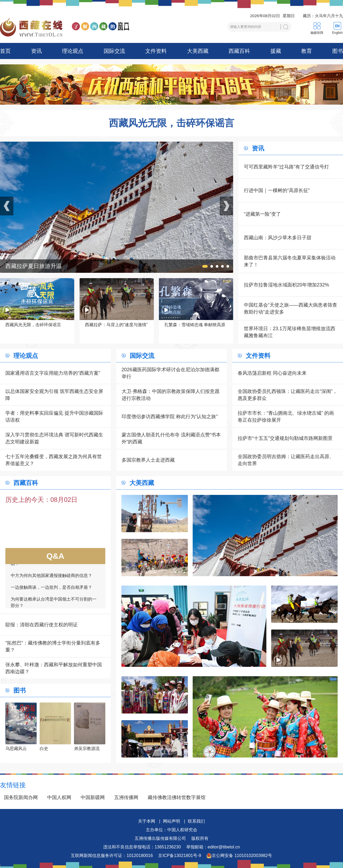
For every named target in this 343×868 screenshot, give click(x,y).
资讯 (36, 51)
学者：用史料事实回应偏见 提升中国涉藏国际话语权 (54, 417)
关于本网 (147, 821)
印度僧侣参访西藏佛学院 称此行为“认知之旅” (170, 417)
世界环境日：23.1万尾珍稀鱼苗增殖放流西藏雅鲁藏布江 (290, 332)
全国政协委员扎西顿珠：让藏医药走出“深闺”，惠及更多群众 (288, 395)
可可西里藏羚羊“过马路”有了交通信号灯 (286, 167)
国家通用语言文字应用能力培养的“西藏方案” (53, 373)
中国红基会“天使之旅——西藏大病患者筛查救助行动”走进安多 (290, 308)
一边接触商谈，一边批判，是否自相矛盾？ (51, 591)
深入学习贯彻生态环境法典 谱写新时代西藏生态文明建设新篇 (54, 438)
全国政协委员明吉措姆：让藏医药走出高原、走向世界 (286, 460)
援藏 (276, 51)
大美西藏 (198, 51)
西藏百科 (239, 51)
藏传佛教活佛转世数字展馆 (177, 797)
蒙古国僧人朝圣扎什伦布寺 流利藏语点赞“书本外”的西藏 (171, 438)
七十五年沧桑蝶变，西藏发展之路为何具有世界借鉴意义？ (54, 460)
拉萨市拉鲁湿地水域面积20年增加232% (286, 285)
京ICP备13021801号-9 (180, 856)
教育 (307, 51)
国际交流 (114, 51)
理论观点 (73, 51)
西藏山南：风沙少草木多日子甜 (278, 238)
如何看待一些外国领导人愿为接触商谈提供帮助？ (54, 564)
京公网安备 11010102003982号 (239, 856)
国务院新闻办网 (21, 797)
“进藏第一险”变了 (262, 214)
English (337, 33)
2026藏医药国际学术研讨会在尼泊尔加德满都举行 (170, 373)
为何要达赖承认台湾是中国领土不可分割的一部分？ (54, 606)
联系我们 (196, 821)
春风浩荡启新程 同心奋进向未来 (272, 373)
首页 (5, 51)
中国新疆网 (93, 797)
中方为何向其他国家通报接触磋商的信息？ (51, 579)
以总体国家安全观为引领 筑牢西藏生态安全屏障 (54, 395)
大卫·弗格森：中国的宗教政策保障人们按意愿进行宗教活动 (171, 395)
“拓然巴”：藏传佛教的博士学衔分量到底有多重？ (53, 646)
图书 (338, 51)
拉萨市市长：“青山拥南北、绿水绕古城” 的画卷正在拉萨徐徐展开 (286, 417)
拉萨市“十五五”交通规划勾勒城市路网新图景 (285, 438)
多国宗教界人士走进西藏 (148, 460)
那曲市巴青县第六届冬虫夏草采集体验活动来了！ (290, 261)
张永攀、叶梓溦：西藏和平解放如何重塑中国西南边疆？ (54, 668)
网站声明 (171, 821)
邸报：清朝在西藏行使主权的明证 (42, 625)
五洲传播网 (126, 797)
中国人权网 (59, 797)
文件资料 (156, 51)
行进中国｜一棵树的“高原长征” (277, 190)
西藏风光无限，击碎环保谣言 (171, 123)
